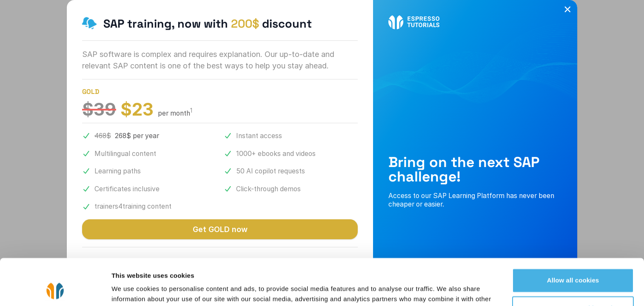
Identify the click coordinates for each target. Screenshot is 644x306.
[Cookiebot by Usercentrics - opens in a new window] (55, 289)
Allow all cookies (573, 237)
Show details (131, 289)
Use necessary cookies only (573, 265)
